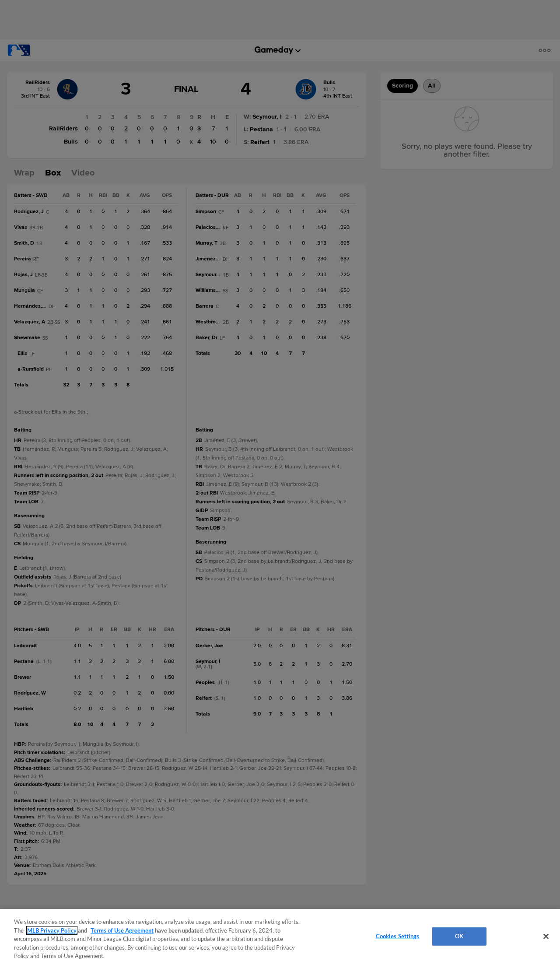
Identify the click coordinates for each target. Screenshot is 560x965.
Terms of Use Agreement (122, 930)
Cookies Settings (398, 936)
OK (459, 936)
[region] (280, 937)
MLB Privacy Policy (52, 930)
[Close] (546, 937)
